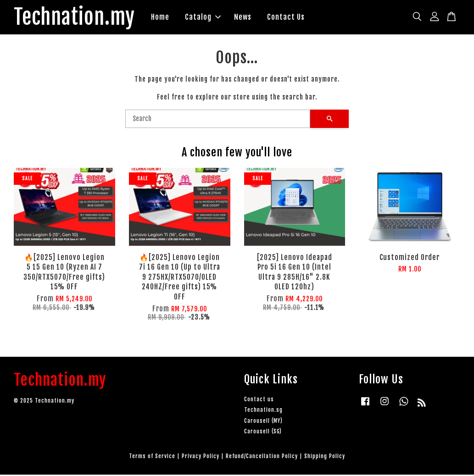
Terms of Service (152, 457)
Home (168, 17)
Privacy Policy (201, 457)
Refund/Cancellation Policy (262, 457)
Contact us (259, 401)
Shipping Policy (325, 457)
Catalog (211, 17)
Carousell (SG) (263, 432)
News (251, 17)
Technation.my (78, 18)
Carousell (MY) (263, 422)
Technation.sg (263, 411)
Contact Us (294, 17)
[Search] (218, 120)
